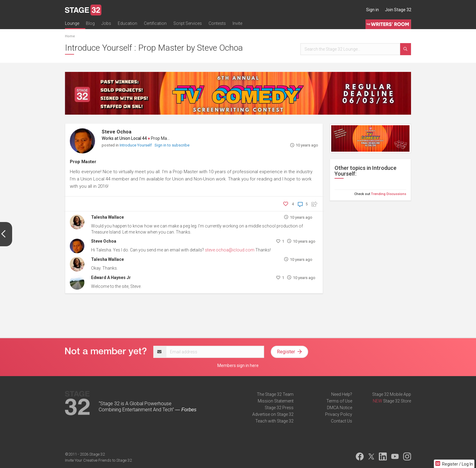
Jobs (106, 23)
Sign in (372, 10)
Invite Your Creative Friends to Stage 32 (98, 460)
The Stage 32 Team (275, 394)
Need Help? (342, 394)
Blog (90, 23)
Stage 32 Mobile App (392, 394)
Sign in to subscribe (172, 145)
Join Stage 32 (398, 10)
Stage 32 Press (279, 408)
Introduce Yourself (136, 145)
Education (127, 23)
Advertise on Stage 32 (273, 414)
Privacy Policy (339, 414)
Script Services (188, 23)
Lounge (72, 23)
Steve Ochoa (117, 132)
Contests (217, 23)
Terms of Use (339, 401)
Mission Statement (276, 401)
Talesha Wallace (107, 217)
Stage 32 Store (397, 401)
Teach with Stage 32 (274, 421)
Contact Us (342, 421)
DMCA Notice (340, 408)
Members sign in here (238, 365)
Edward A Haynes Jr (111, 278)
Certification (155, 23)
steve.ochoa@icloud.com (230, 250)
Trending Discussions (389, 194)
